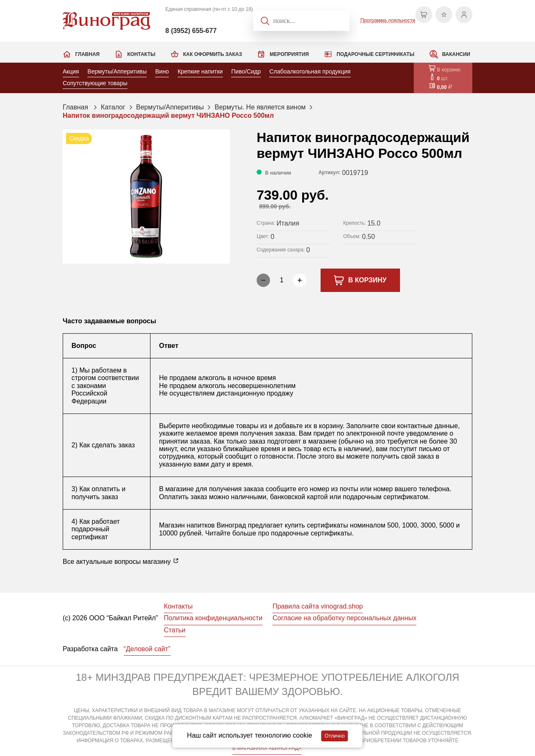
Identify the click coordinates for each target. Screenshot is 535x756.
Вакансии (456, 54)
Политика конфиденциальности (213, 618)
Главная (87, 54)
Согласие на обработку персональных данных (344, 618)
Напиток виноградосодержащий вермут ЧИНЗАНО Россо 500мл (168, 115)
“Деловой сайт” (147, 649)
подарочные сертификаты (311, 533)
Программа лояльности (388, 20)
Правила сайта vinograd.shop (318, 606)
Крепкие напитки (200, 71)
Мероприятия (289, 54)
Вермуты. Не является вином (260, 107)
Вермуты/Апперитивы (117, 71)
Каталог (113, 107)
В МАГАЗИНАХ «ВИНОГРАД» (267, 748)
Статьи (175, 630)
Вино (162, 71)
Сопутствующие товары (95, 83)
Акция (71, 71)
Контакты (141, 54)
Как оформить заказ (213, 54)
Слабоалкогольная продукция (310, 71)
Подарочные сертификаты (375, 54)
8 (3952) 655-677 (191, 31)
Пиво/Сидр (246, 71)
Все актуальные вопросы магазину (121, 561)
